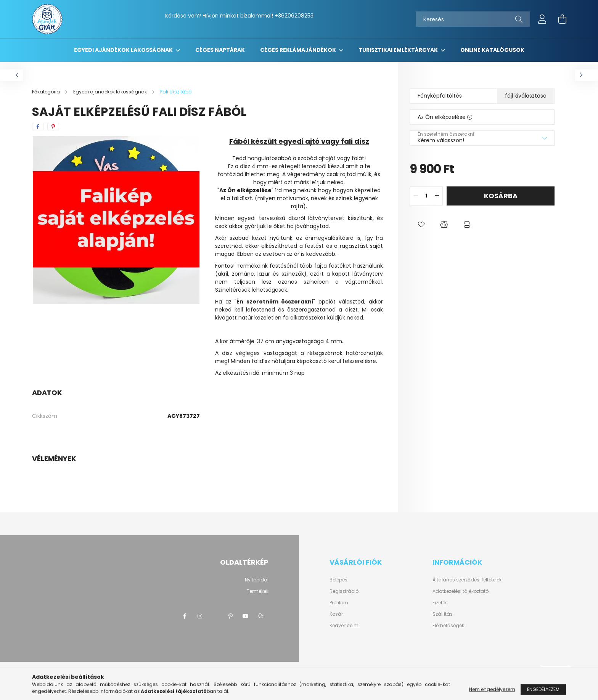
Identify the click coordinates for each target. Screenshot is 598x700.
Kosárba (501, 196)
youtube (246, 616)
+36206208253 (294, 16)
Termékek (258, 591)
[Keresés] (473, 19)
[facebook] (38, 127)
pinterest (230, 616)
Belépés (338, 580)
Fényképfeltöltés (440, 96)
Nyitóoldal (257, 580)
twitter (215, 616)
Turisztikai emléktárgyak (399, 50)
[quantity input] (426, 196)
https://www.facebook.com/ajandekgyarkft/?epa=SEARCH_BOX (185, 616)
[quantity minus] (416, 196)
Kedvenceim (344, 626)
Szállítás (443, 614)
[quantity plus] (437, 196)
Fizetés (440, 603)
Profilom (339, 603)
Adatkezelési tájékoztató (461, 591)
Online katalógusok (492, 50)
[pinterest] (53, 127)
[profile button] (542, 19)
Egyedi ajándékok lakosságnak (124, 50)
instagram (200, 616)
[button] (421, 225)
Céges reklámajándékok (299, 50)
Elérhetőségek (448, 625)
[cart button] (562, 19)
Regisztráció (344, 591)
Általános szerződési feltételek (467, 580)
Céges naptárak (220, 50)
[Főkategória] (47, 92)
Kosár (336, 614)
